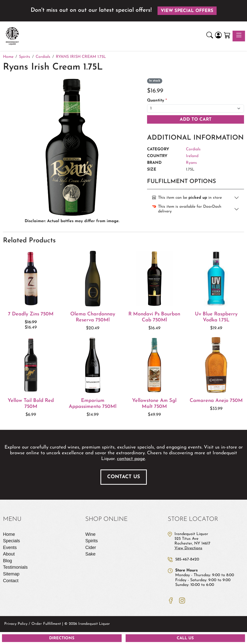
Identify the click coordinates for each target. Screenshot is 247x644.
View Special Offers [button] (187, 11)
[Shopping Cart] (227, 36)
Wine (90, 534)
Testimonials (15, 567)
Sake (90, 554)
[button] (210, 36)
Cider (91, 548)
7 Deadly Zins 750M (31, 314)
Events (10, 548)
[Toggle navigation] (239, 36)
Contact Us (124, 477)
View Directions (188, 548)
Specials (11, 541)
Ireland (192, 156)
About (9, 554)
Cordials (193, 149)
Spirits (91, 541)
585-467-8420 (187, 559)
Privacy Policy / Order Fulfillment (33, 624)
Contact (11, 581)
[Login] (218, 36)
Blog (7, 561)
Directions (62, 638)
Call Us (185, 638)
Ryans (191, 163)
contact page (131, 459)
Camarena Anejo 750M (216, 401)
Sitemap (11, 574)
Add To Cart (196, 120)
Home (9, 534)
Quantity (157, 100)
